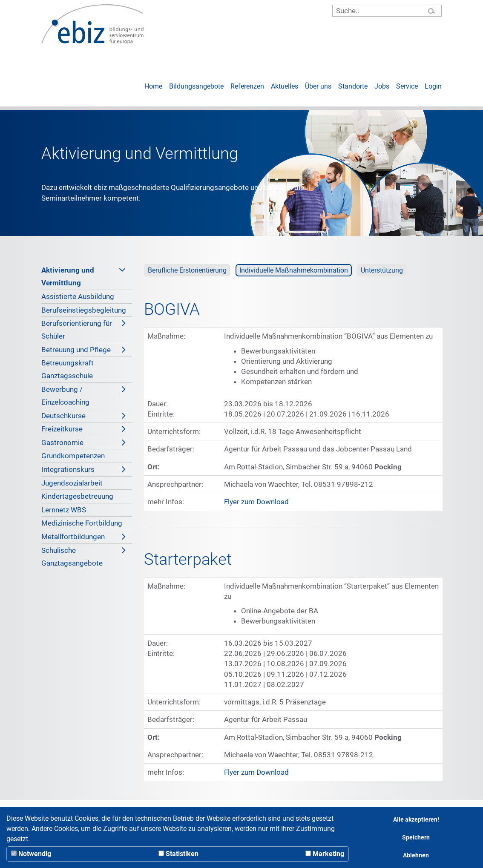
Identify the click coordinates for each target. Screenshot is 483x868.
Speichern (416, 838)
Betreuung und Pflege (83, 350)
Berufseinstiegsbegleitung (84, 310)
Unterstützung (382, 270)
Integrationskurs (83, 469)
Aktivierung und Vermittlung (83, 275)
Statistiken (178, 854)
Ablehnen (416, 855)
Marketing (325, 854)
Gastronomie (83, 443)
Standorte (353, 86)
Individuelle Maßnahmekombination (294, 270)
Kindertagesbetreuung (77, 496)
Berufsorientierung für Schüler (83, 329)
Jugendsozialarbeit (72, 483)
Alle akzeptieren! (416, 820)
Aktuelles (285, 86)
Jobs (382, 86)
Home (153, 86)
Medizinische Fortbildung (82, 523)
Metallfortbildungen (83, 537)
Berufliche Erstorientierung (187, 270)
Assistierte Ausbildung (78, 296)
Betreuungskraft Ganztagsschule (68, 369)
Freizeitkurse (83, 429)
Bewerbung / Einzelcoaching (83, 395)
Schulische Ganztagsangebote (83, 556)
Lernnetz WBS (64, 510)
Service (407, 86)
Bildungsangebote (196, 86)
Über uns (318, 86)
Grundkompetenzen (73, 456)
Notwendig (31, 854)
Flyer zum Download (256, 502)
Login (433, 86)
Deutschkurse (83, 416)
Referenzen (247, 86)
